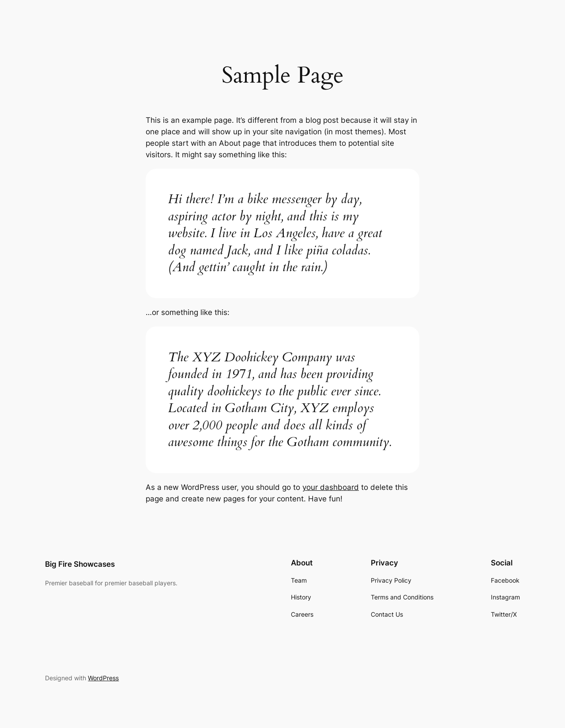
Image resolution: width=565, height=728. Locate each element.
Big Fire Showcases (80, 564)
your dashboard (331, 487)
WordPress (103, 678)
